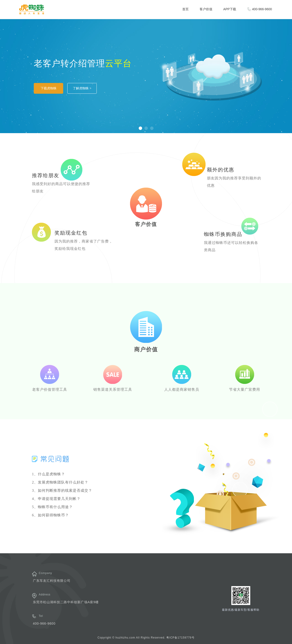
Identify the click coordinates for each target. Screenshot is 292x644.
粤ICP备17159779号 (180, 638)
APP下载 (230, 9)
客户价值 (206, 9)
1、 (48, 474)
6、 (50, 515)
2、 (60, 482)
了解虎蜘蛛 (82, 88)
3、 (62, 490)
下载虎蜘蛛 (49, 88)
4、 (56, 499)
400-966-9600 (259, 9)
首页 (185, 9)
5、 (52, 507)
